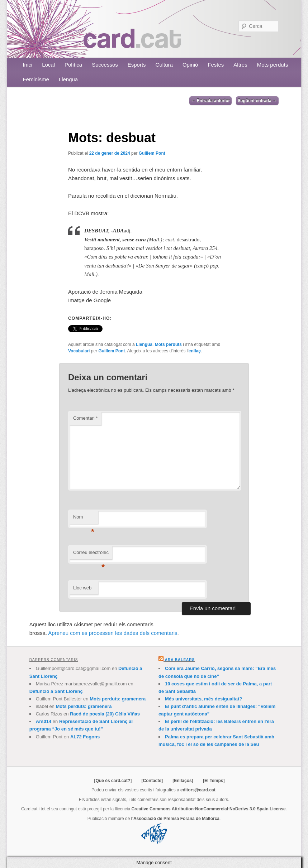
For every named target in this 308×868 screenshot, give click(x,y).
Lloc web (82, 588)
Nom (84, 519)
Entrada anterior (210, 101)
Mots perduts (273, 65)
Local (48, 65)
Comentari (86, 418)
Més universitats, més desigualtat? (203, 699)
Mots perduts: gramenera (118, 699)
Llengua (68, 79)
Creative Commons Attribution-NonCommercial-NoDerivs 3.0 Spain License (208, 809)
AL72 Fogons (85, 737)
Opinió (190, 65)
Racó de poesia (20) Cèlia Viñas (105, 714)
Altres (240, 65)
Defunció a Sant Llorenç (56, 691)
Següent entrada (257, 101)
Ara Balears (180, 660)
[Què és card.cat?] (113, 781)
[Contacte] (152, 781)
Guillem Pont (152, 153)
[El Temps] (214, 781)
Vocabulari (79, 351)
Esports (137, 65)
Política (73, 65)
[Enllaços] (183, 781)
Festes (216, 65)
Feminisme (36, 79)
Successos (105, 65)
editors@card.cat (198, 790)
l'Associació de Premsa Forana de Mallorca (175, 819)
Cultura (164, 65)
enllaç (195, 351)
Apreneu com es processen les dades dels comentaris (113, 633)
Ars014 (44, 721)
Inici (27, 65)
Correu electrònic (91, 554)
